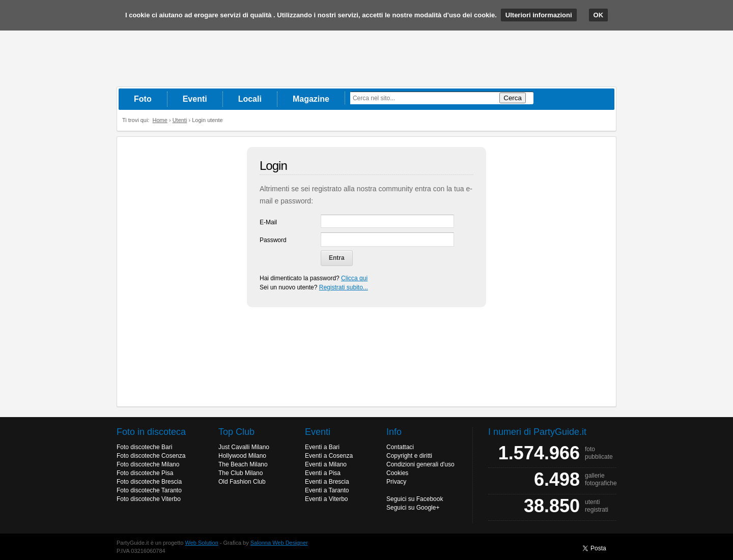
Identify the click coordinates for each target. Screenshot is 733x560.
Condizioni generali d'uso (420, 464)
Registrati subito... (344, 287)
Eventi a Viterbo (327, 499)
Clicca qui (354, 278)
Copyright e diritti (409, 456)
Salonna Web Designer (279, 543)
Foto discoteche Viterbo (149, 499)
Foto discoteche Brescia (149, 482)
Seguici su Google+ (413, 508)
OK (599, 15)
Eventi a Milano (326, 464)
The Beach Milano (243, 464)
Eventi (195, 99)
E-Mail (268, 222)
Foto (143, 99)
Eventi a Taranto (327, 490)
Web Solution (202, 543)
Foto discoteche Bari (144, 447)
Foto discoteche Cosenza (151, 456)
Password (273, 240)
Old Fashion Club (242, 482)
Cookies (397, 473)
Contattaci (400, 447)
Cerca (513, 98)
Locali (250, 99)
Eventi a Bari (322, 447)
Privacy (396, 482)
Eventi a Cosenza (329, 456)
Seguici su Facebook (415, 499)
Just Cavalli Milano (244, 447)
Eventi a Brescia (327, 482)
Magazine (311, 99)
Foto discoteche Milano (148, 464)
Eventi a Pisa (323, 473)
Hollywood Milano (242, 456)
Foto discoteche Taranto (149, 490)
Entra (337, 258)
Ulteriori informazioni (539, 15)
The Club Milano (241, 473)
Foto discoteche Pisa (145, 473)
